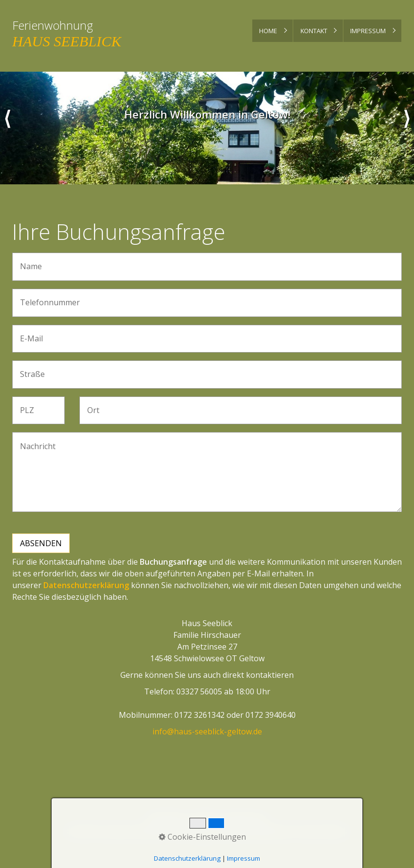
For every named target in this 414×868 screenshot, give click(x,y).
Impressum (368, 31)
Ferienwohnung (53, 25)
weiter (407, 128)
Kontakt (314, 31)
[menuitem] (273, 31)
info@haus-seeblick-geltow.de (207, 731)
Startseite (166, 819)
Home (268, 31)
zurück (7, 128)
